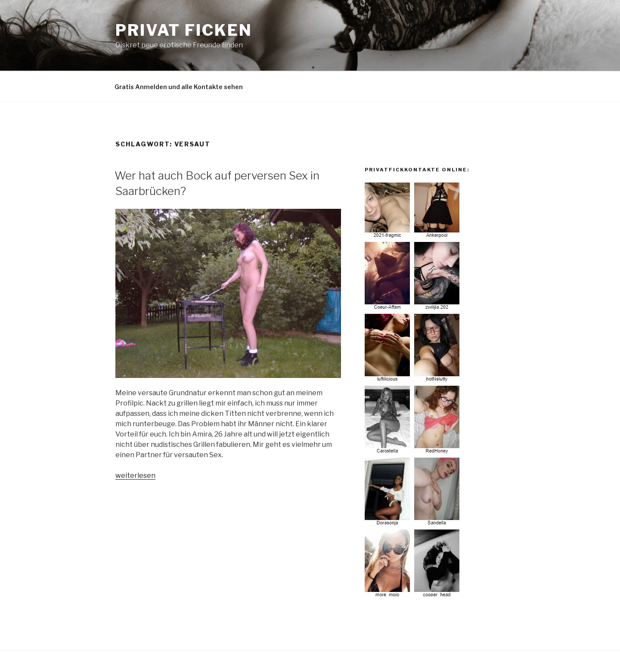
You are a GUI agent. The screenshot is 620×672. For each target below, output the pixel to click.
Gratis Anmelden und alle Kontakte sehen (179, 87)
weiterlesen (135, 475)
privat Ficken (184, 30)
